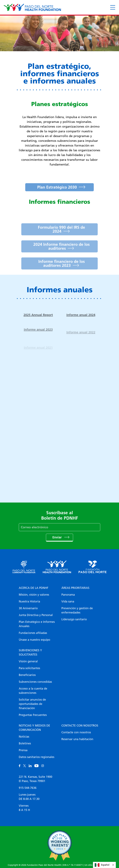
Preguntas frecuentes (33, 715)
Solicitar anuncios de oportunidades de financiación (32, 704)
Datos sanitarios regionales (37, 757)
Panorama (68, 595)
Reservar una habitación (77, 739)
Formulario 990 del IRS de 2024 (61, 235)
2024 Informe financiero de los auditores (61, 253)
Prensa (23, 750)
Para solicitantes (29, 668)
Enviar (58, 537)
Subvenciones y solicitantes (30, 652)
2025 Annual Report (38, 320)
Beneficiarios (27, 675)
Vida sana (68, 601)
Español (102, 865)
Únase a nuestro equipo (34, 640)
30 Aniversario (28, 608)
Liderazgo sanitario (74, 619)
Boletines (25, 743)
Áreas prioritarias (75, 588)
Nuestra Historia (29, 601)
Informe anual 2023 (38, 336)
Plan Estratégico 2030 (57, 193)
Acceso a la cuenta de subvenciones (33, 691)
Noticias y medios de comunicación (34, 728)
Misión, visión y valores (34, 595)
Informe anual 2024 (81, 320)
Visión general (28, 661)
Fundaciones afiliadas (33, 633)
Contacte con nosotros (80, 726)
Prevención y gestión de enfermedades (77, 610)
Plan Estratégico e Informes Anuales (37, 624)
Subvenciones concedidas (35, 682)
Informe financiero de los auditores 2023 (62, 270)
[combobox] (104, 865)
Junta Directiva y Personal (36, 615)
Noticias (24, 737)
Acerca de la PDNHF (34, 588)
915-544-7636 (28, 788)
